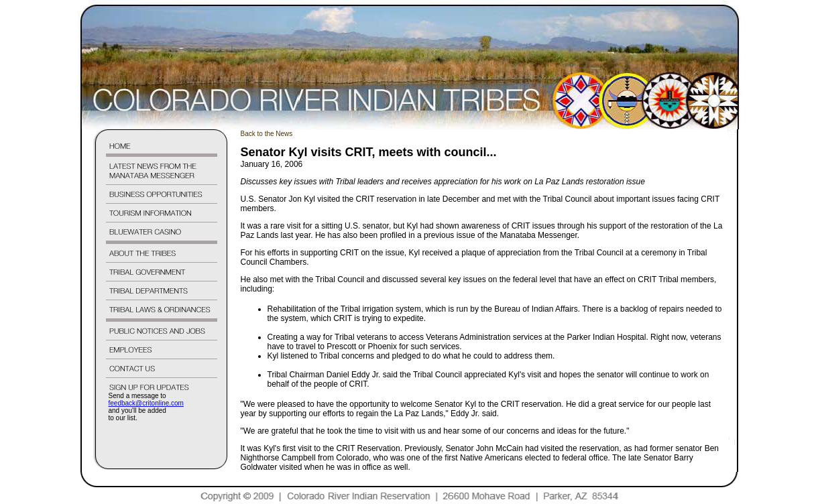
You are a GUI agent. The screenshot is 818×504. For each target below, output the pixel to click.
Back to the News (267, 134)
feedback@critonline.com (146, 403)
